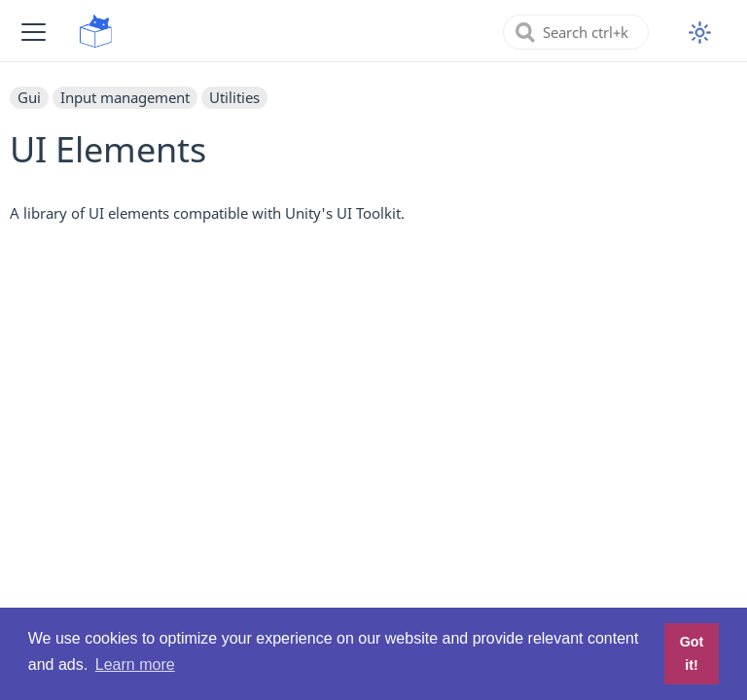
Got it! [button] (692, 653)
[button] (34, 32)
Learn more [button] (135, 665)
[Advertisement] (373, 377)
